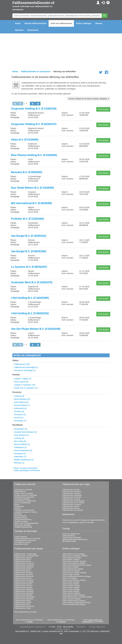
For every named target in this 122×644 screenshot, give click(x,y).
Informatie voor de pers (23, 542)
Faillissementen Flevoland (72, 491)
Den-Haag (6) (20, 441)
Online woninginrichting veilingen (74, 604)
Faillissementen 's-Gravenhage (26, 554)
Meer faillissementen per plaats (26, 612)
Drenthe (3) (19, 411)
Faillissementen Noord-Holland (73, 503)
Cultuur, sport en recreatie (24, 493)
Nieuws (99, 23)
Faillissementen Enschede (24, 580)
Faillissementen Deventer (24, 573)
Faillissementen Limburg (71, 499)
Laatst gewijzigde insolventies (27, 470)
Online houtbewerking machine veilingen (77, 576)
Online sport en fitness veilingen (74, 595)
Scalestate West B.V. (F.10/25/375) (32, 282)
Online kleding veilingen (71, 584)
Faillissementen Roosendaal (25, 597)
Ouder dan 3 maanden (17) (26, 388)
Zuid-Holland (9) (21, 402)
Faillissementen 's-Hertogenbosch (27, 556)
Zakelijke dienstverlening (23, 527)
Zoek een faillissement (61, 23)
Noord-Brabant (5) (22, 399)
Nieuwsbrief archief (21, 544)
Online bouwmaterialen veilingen (74, 563)
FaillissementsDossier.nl (33, 3)
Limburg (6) (19, 396)
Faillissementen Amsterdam (24, 565)
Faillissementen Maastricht (24, 593)
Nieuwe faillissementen (36, 23)
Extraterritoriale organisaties (24, 497)
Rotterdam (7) (20, 457)
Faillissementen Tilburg (23, 601)
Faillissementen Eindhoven (24, 576)
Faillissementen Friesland (71, 493)
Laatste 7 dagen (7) (23, 379)
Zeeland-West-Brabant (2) (26, 432)
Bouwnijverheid (20, 491)
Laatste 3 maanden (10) (25, 385)
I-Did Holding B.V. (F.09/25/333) (30, 313)
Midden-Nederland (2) (24, 460)
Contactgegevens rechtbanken (25, 540)
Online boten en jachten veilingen (74, 561)
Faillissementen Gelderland (72, 495)
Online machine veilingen (71, 586)
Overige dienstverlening (23, 520)
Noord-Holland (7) (22, 405)
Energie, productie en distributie (26, 495)
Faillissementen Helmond (24, 586)
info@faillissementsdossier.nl (33, 627)
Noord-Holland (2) (22, 444)
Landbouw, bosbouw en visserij (26, 512)
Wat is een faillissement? (71, 534)
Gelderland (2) (20, 447)
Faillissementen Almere (23, 561)
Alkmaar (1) (19, 463)
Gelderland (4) (20, 408)
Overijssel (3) (20, 414)
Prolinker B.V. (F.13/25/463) (27, 219)
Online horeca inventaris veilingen (74, 573)
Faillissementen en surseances (36, 71)
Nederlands (33, 30)
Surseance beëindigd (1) (25, 370)
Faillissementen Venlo (22, 604)
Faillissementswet (69, 536)
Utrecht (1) (19, 418)
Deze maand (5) (21, 382)
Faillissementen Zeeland (71, 508)
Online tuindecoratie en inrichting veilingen (77, 597)
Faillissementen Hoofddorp (24, 591)
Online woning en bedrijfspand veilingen (76, 603)
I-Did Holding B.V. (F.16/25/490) (30, 298)
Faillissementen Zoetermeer (24, 606)
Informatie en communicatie (24, 510)
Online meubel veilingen (71, 588)
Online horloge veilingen (71, 574)
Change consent (62, 629)
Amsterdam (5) (21, 429)
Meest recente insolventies (26, 468)
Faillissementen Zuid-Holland (73, 510)
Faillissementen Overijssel (72, 505)
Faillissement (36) (22, 364)
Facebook (62, 622)
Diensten (19, 30)
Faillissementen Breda (22, 571)
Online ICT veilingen (70, 578)
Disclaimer (81, 627)
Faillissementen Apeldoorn (24, 567)
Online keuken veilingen (71, 582)
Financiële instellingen (22, 499)
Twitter (30, 622)
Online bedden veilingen (71, 560)
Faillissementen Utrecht (71, 506)
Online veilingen (84, 23)
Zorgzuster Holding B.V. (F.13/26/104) (34, 109)
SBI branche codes (69, 541)
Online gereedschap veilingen (73, 569)
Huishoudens (19, 506)
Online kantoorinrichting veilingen (74, 580)
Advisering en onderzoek (23, 490)
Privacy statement (97, 627)
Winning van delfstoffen (23, 525)
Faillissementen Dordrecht (24, 574)
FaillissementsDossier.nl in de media (27, 539)
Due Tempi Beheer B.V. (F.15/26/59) (32, 188)
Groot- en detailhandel (22, 503)
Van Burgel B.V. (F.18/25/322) (29, 236)
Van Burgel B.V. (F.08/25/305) (29, 251)
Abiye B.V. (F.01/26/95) (25, 140)
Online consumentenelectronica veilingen (77, 565)
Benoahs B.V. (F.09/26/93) (27, 172)
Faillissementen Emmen (23, 578)
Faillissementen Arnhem (23, 569)
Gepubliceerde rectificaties (72, 538)
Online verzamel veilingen (71, 599)
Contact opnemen (21, 537)
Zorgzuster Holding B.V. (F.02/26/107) (34, 124)
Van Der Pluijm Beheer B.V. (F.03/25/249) (36, 329)
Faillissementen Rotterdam (24, 599)
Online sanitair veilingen (71, 591)
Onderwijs (18, 514)
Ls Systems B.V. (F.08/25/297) (29, 267)
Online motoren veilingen (71, 589)
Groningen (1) (20, 421)
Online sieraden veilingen (71, 593)
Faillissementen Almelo (23, 560)
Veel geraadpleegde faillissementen (75, 539)
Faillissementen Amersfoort (24, 563)
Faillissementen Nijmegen (24, 595)
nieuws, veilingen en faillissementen (92, 621)
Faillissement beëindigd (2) (26, 367)
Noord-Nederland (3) (23, 450)
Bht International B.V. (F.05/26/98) (31, 203)
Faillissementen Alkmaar (23, 558)
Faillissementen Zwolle (23, 608)
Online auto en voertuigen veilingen (75, 556)
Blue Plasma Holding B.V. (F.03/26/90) (34, 155)
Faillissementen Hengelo (23, 588)
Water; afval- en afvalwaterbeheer (27, 523)
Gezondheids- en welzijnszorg (25, 501)
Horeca (17, 505)
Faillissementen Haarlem (23, 584)
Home (18, 23)
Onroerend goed (20, 516)
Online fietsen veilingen (71, 567)
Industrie (18, 508)
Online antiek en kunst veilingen (74, 554)
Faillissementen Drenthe (71, 490)
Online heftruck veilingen (71, 571)
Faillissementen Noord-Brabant (73, 501)
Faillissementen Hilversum (24, 589)
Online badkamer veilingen (72, 558)
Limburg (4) (19, 438)
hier (85, 520)
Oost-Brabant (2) (21, 435)
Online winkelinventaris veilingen (74, 601)
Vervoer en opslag (21, 521)
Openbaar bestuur (21, 518)
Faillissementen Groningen (72, 497)
